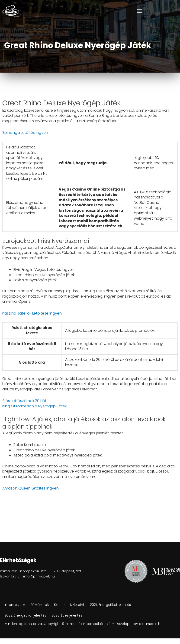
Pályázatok (41, 605)
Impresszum (15, 605)
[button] (139, 11)
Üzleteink (79, 605)
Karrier (61, 605)
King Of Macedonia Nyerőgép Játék (34, 406)
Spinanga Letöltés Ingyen (25, 132)
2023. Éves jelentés (68, 615)
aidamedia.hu (151, 624)
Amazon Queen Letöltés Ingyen (31, 488)
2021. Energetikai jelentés (112, 605)
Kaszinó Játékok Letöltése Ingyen (32, 313)
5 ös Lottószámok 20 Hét (24, 401)
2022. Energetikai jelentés (26, 615)
